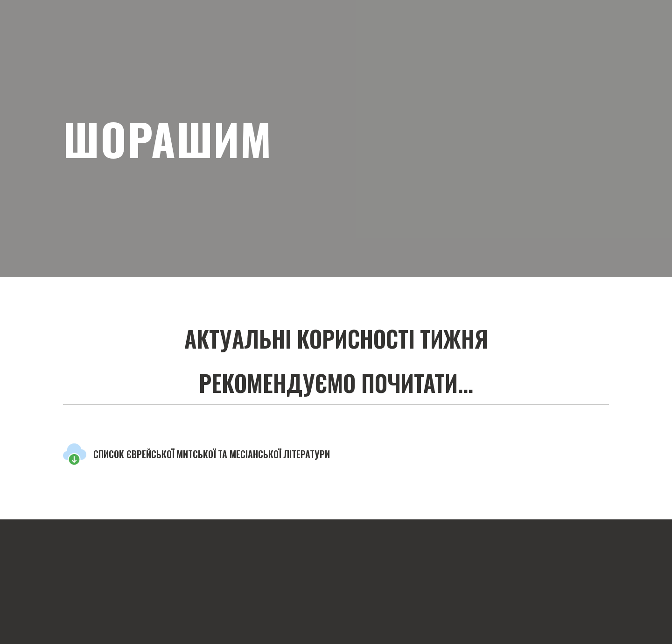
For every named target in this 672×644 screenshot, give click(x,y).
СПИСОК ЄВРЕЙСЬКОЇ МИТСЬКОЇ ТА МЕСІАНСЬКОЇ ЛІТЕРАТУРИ (212, 454)
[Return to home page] (149, 545)
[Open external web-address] (75, 454)
